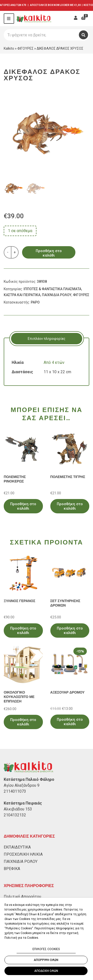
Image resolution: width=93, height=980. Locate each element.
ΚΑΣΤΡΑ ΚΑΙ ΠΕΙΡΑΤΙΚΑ (22, 295)
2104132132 (15, 815)
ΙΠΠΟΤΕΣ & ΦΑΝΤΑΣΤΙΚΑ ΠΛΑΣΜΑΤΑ (52, 289)
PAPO (35, 302)
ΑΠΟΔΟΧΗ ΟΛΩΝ (46, 971)
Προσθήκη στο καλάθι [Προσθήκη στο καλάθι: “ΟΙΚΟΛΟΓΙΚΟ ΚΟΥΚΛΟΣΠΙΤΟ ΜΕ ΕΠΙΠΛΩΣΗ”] (23, 722)
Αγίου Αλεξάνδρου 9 (22, 785)
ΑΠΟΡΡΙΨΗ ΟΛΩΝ (46, 960)
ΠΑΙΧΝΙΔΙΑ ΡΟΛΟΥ (57, 295)
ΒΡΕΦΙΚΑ (12, 869)
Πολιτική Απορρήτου (22, 897)
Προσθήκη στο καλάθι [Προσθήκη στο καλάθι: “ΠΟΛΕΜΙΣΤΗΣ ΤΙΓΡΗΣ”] (70, 506)
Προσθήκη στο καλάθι (49, 253)
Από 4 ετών (54, 362)
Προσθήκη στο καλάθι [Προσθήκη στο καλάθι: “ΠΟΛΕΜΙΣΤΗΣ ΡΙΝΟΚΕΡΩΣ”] (23, 506)
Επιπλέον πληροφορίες (47, 339)
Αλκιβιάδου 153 (18, 809)
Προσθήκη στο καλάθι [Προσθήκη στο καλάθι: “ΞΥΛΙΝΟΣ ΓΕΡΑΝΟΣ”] (23, 631)
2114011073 (15, 791)
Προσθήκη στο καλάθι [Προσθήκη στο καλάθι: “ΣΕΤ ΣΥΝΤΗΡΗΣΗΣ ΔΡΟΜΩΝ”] (70, 631)
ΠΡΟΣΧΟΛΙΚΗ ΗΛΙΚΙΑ (23, 854)
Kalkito (9, 48)
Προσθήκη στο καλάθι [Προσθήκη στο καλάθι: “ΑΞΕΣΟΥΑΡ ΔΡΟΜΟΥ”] (70, 722)
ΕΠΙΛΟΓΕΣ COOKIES (46, 949)
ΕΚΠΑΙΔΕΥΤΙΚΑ (17, 847)
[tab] (46, 339)
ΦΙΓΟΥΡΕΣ (25, 48)
